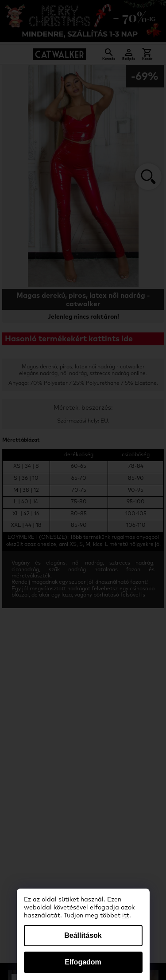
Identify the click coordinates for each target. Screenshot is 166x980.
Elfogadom (83, 962)
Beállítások (83, 935)
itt (126, 916)
